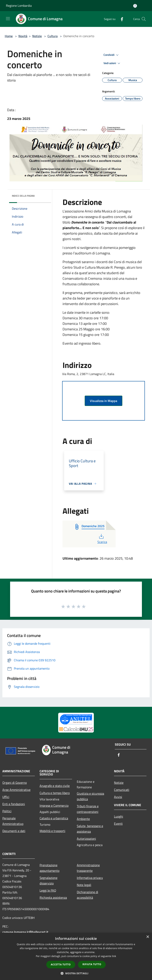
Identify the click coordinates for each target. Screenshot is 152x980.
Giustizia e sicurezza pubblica (90, 796)
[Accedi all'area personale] (135, 6)
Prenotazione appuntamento (49, 868)
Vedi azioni (112, 63)
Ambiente (83, 819)
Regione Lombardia (19, 6)
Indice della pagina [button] (23, 196)
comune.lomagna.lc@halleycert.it (25, 932)
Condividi (112, 55)
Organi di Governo (15, 783)
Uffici (6, 797)
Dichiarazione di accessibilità (87, 895)
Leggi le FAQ (48, 890)
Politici (7, 811)
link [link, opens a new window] (114, 956)
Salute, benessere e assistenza (90, 829)
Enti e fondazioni (14, 804)
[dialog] (76, 956)
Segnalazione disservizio (48, 880)
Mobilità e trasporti (52, 831)
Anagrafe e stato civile (55, 786)
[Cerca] (144, 19)
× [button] (148, 937)
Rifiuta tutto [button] (92, 964)
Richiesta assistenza (53, 898)
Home (9, 36)
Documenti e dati (14, 831)
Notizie (37, 36)
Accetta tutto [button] (61, 964)
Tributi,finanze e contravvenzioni (88, 809)
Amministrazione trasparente (88, 868)
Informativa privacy (90, 878)
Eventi (118, 824)
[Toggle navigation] (8, 19)
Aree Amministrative (16, 790)
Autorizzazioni (86, 839)
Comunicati (122, 790)
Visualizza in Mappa (104, 401)
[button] (76, 973)
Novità (23, 36)
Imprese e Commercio (54, 806)
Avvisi (118, 797)
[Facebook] (120, 19)
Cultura (53, 36)
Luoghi (119, 816)
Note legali (84, 885)
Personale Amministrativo (13, 821)
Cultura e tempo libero (55, 793)
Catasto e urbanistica (54, 818)
